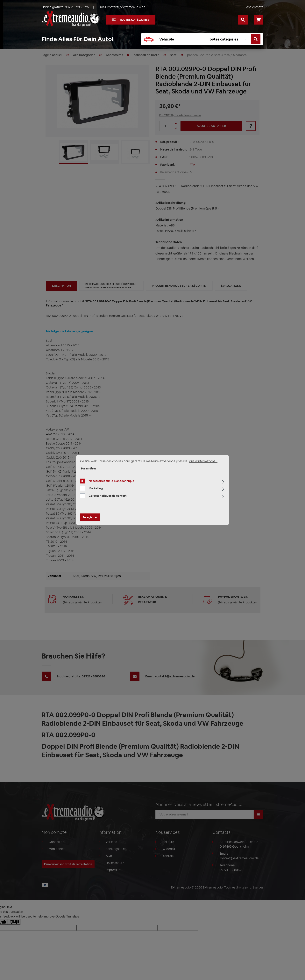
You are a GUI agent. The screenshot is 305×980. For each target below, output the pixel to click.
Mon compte (254, 7)
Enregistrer (90, 517)
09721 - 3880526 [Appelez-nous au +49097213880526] (77, 7)
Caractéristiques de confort (108, 496)
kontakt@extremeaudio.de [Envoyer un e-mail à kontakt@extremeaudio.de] (126, 7)
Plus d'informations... (203, 461)
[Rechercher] (243, 20)
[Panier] (259, 20)
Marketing (96, 488)
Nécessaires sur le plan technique (111, 481)
